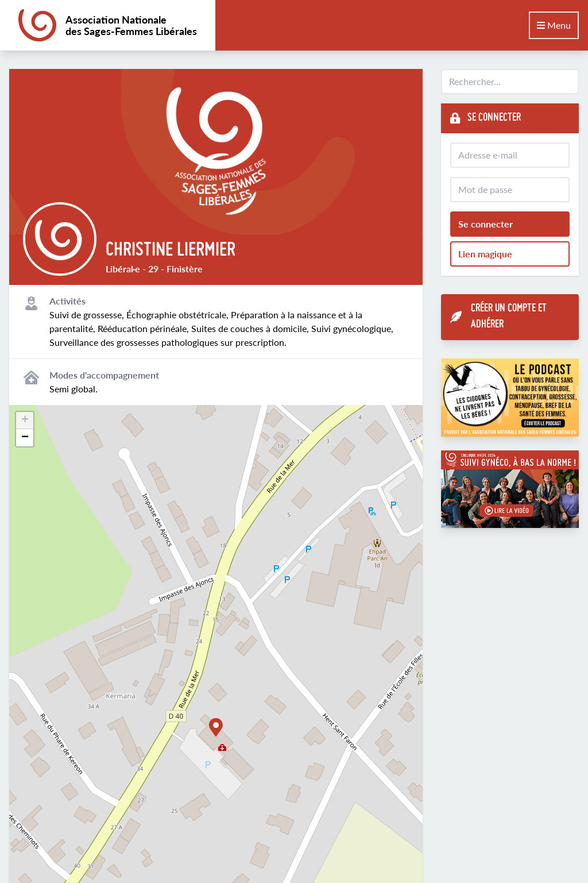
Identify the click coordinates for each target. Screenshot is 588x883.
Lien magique (485, 254)
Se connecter (486, 224)
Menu (554, 25)
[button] (216, 727)
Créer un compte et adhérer (498, 317)
